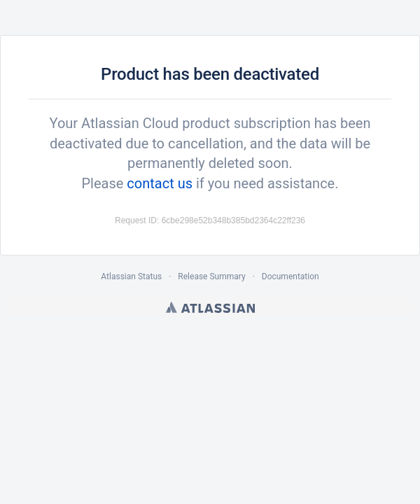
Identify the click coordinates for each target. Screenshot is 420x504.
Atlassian (210, 307)
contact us (160, 183)
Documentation (290, 276)
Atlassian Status (131, 276)
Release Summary (211, 276)
